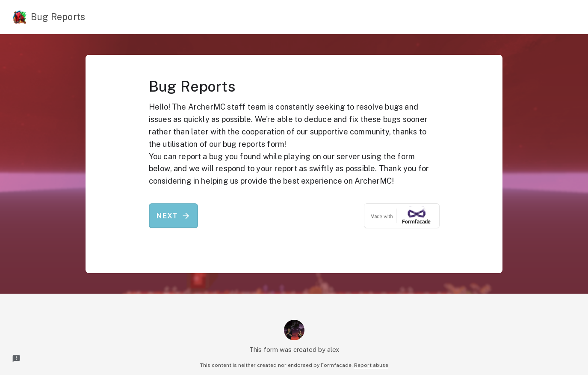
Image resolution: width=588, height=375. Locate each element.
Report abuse (371, 365)
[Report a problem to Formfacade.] (16, 359)
